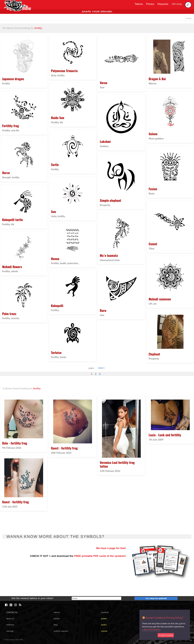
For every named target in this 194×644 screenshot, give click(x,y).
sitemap (10, 631)
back (188, 18)
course (104, 631)
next (101, 368)
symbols (105, 612)
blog (56, 625)
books (104, 625)
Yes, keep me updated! (156, 598)
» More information (151, 629)
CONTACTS (12, 612)
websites (10, 625)
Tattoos (139, 4)
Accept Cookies (166, 635)
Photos (150, 4)
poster (104, 619)
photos (57, 619)
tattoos (57, 612)
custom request (61, 631)
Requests (163, 4)
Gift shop (177, 4)
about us (10, 619)
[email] (96, 598)
